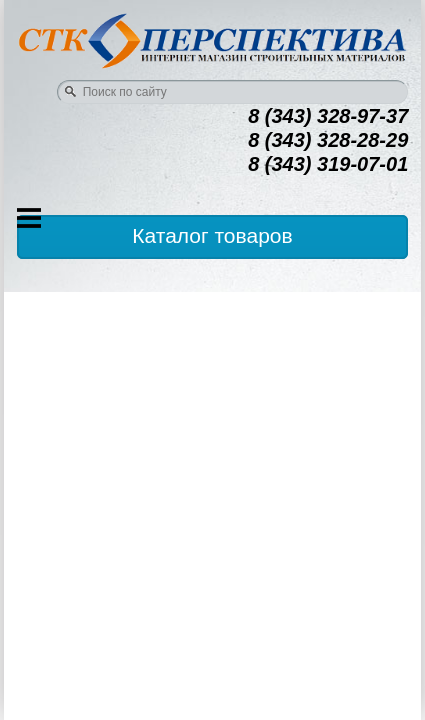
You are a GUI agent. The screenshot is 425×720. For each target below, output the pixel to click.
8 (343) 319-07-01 (328, 164)
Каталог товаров (212, 235)
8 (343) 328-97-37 (328, 116)
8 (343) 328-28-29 (328, 140)
